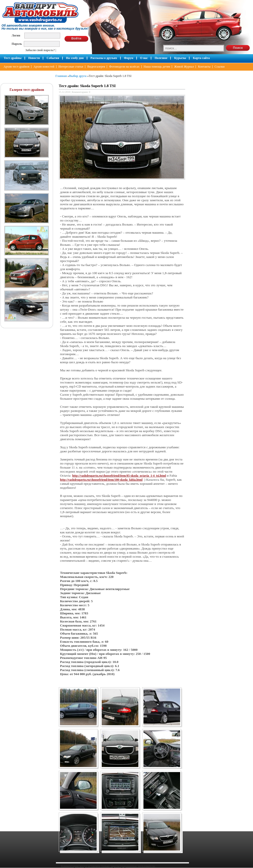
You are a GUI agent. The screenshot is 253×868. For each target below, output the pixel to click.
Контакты (204, 67)
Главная (61, 76)
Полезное (161, 58)
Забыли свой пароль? (40, 50)
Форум (129, 58)
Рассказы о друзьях (104, 58)
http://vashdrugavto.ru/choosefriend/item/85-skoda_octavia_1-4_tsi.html (119, 476)
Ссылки (220, 67)
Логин (16, 35)
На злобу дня (75, 58)
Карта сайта (201, 58)
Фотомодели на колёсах (124, 67)
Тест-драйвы (13, 58)
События (53, 58)
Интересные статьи (71, 67)
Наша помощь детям (157, 67)
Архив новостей (44, 67)
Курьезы (180, 58)
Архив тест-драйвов (16, 67)
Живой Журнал (184, 67)
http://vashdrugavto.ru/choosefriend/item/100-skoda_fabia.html (101, 480)
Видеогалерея (96, 67)
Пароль (17, 44)
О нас (144, 58)
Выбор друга (78, 76)
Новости (34, 58)
